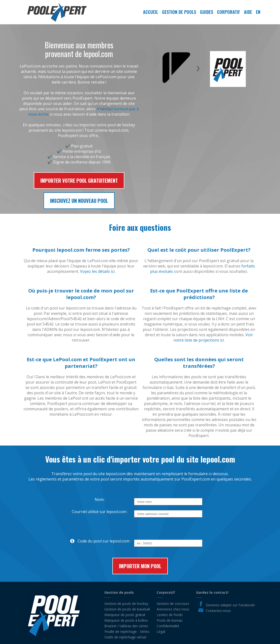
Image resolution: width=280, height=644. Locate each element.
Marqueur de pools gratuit (125, 615)
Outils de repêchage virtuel (125, 637)
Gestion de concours (173, 604)
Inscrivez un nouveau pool (79, 201)
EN (258, 12)
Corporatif (229, 12)
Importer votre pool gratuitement (79, 180)
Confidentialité (168, 626)
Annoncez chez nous (173, 609)
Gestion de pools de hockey (126, 604)
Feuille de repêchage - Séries (127, 631)
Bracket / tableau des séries (126, 626)
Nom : (100, 499)
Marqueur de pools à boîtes (126, 620)
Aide (248, 12)
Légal (161, 631)
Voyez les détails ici (97, 271)
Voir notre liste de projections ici (213, 337)
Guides (207, 12)
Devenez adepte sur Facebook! (230, 605)
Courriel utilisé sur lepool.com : (100, 512)
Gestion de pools (179, 12)
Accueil (151, 12)
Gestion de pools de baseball (127, 609)
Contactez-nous (218, 611)
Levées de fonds (170, 615)
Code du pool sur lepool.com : (99, 541)
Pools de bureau (170, 620)
